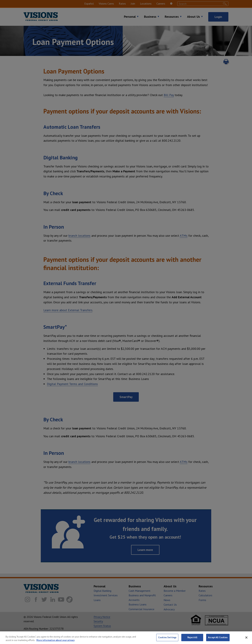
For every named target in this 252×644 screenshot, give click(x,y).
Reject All (192, 640)
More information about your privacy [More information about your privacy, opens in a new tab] (55, 642)
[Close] (246, 639)
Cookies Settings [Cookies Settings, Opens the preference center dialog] (167, 640)
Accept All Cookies (218, 640)
